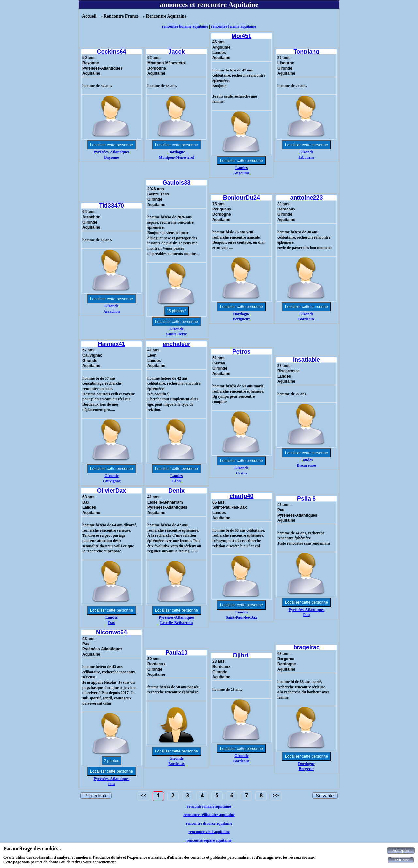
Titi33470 (112, 206)
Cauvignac (112, 481)
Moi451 (241, 36)
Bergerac (306, 769)
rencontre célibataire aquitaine (209, 815)
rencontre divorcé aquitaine (209, 823)
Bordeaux (306, 319)
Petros (241, 352)
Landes (241, 168)
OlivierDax (112, 491)
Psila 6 (306, 499)
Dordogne (177, 152)
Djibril (241, 655)
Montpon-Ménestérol (176, 157)
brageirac (306, 647)
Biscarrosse (306, 465)
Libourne (306, 157)
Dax (112, 623)
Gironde (306, 152)
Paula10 (176, 653)
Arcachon (112, 311)
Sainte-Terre (177, 334)
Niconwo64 (112, 632)
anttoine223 (306, 198)
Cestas (241, 473)
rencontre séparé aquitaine (209, 840)
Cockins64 (111, 52)
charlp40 (241, 496)
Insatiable (306, 360)
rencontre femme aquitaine (233, 26)
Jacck (176, 52)
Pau (306, 615)
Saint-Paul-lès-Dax (242, 617)
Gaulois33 (176, 183)
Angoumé (241, 173)
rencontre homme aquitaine (185, 26)
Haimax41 (111, 344)
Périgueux (242, 319)
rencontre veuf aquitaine (209, 832)
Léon (176, 481)
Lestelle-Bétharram (177, 623)
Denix (177, 491)
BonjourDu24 (241, 198)
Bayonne (112, 157)
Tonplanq (307, 52)
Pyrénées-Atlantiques (112, 152)
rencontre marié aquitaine (209, 806)
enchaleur (177, 344)
